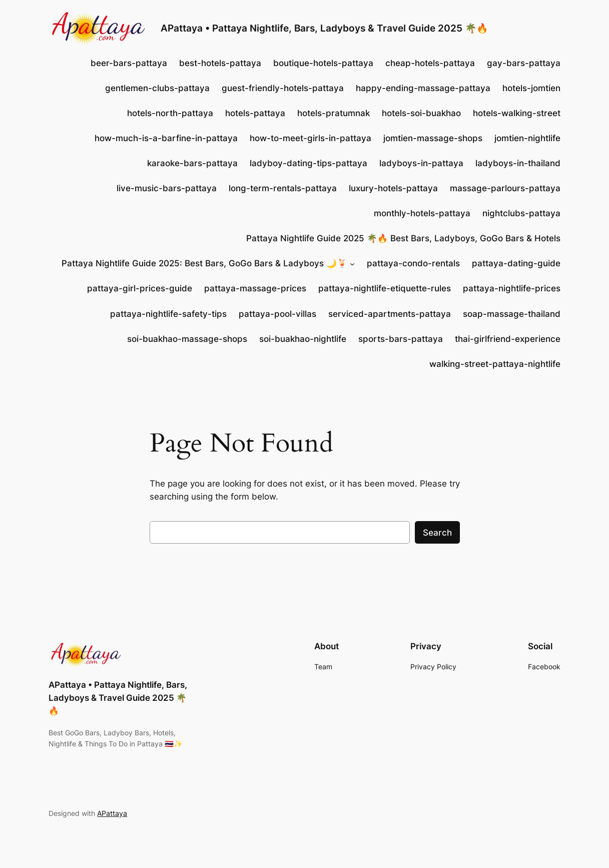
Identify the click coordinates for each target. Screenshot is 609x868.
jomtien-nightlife (527, 138)
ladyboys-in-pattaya (421, 163)
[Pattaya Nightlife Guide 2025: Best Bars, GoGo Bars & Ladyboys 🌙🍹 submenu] (352, 263)
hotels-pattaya (255, 113)
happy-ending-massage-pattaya (423, 88)
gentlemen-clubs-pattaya (157, 88)
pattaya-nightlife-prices (512, 288)
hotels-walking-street (517, 113)
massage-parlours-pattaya (505, 188)
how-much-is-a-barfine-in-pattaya (166, 138)
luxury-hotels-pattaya (393, 188)
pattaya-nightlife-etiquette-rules (385, 288)
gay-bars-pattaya (524, 63)
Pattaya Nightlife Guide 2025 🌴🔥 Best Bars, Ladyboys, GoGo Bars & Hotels (403, 238)
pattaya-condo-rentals (413, 263)
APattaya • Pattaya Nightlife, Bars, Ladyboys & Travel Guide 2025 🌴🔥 (324, 28)
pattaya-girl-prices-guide (140, 288)
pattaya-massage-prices (255, 288)
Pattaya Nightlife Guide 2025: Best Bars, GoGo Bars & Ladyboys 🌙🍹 (204, 263)
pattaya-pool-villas (277, 314)
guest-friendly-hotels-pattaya (283, 88)
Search (437, 533)
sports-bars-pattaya (401, 339)
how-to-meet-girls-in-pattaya (311, 138)
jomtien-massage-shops (433, 138)
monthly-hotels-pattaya (422, 213)
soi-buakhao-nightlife (303, 339)
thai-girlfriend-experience (508, 339)
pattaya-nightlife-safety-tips (168, 314)
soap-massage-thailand (512, 314)
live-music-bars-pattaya (167, 188)
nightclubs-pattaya (521, 213)
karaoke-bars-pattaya (192, 163)
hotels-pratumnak (334, 113)
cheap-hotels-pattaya (430, 63)
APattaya (112, 813)
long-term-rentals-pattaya (283, 188)
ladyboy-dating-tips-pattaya (309, 163)
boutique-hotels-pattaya (323, 63)
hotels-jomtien (531, 88)
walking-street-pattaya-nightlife (495, 364)
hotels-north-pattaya (170, 113)
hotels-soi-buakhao (421, 113)
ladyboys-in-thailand (518, 163)
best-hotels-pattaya (220, 63)
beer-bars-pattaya (129, 63)
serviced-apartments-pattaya (390, 314)
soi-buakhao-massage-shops (187, 339)
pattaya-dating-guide (516, 263)
